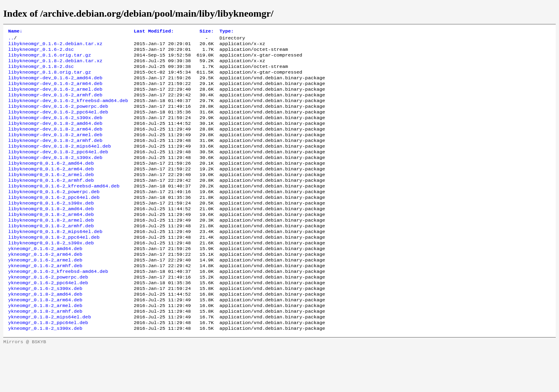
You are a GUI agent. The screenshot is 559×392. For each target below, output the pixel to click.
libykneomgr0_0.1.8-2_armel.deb (51, 248)
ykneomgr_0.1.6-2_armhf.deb (45, 300)
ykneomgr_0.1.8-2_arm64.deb (45, 339)
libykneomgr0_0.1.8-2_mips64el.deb (55, 261)
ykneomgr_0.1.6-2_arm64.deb (45, 287)
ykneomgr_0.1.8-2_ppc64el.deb (48, 365)
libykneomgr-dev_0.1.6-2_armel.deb (55, 98)
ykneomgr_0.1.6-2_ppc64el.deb (48, 319)
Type (227, 32)
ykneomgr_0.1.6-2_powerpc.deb (48, 313)
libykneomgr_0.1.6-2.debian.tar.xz (55, 46)
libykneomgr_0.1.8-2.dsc (41, 72)
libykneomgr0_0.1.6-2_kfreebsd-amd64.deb (64, 209)
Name (15, 32)
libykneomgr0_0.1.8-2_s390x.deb (51, 274)
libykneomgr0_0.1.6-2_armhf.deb (51, 202)
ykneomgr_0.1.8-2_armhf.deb (45, 352)
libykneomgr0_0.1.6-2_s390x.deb (51, 228)
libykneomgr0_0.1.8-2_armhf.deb (51, 254)
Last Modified (154, 32)
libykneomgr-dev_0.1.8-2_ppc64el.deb (58, 170)
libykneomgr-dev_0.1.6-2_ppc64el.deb (58, 124)
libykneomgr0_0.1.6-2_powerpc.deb (54, 215)
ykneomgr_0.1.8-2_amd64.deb (45, 332)
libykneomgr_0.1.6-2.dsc (41, 52)
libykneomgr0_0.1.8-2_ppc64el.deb (54, 267)
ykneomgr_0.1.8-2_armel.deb (45, 345)
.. (11, 39)
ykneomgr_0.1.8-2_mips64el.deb (49, 358)
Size (207, 32)
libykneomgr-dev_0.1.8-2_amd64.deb (55, 137)
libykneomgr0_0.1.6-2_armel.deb (51, 196)
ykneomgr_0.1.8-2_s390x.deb (45, 371)
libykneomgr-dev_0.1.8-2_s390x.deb (55, 176)
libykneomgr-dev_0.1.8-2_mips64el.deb (59, 163)
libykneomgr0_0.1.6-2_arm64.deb (51, 189)
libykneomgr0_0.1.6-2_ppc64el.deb (54, 222)
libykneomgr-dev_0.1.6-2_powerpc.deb (58, 118)
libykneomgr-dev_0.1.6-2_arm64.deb (55, 91)
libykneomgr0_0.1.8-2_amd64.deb (51, 235)
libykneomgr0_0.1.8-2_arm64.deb (51, 241)
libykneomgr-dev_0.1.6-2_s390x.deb (55, 131)
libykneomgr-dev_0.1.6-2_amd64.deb (55, 85)
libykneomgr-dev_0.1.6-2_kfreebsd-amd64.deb (68, 111)
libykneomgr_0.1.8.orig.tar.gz (49, 78)
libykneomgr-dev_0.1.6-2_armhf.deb (55, 105)
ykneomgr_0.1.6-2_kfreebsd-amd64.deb (58, 306)
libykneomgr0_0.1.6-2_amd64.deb (51, 183)
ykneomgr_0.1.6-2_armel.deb (45, 293)
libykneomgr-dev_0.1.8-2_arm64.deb (55, 144)
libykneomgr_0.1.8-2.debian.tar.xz (55, 65)
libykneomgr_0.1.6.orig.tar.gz (49, 59)
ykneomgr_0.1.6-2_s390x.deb (45, 326)
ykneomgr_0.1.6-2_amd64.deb (45, 280)
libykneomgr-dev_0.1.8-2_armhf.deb (55, 157)
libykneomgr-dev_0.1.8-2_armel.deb (55, 150)
